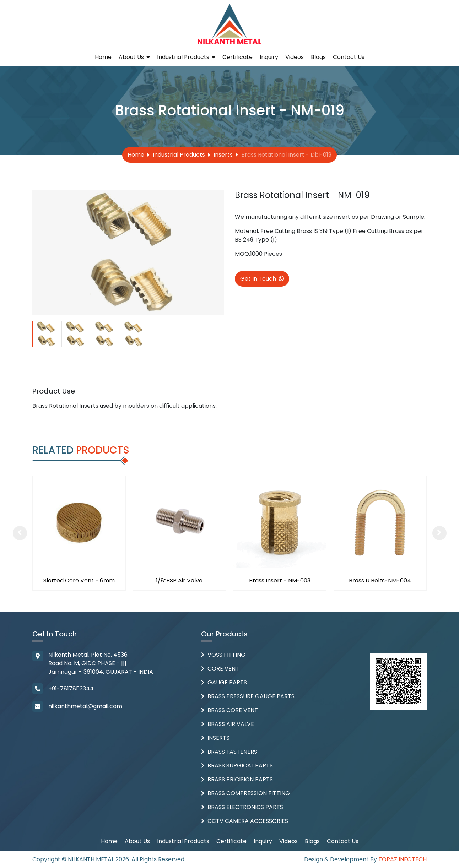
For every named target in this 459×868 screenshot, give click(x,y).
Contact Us (349, 57)
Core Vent (223, 669)
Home (103, 57)
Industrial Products (186, 57)
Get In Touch (262, 279)
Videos (295, 57)
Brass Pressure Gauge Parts (251, 696)
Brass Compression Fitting (249, 793)
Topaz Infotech (403, 859)
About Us (134, 57)
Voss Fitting (226, 655)
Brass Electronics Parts (245, 807)
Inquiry (269, 57)
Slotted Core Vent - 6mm (79, 581)
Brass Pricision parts (240, 779)
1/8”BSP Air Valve (179, 581)
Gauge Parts (227, 682)
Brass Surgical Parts (240, 766)
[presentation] (20, 533)
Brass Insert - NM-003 (280, 581)
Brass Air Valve (231, 724)
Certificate (237, 57)
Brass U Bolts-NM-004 (380, 581)
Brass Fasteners (232, 752)
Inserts (223, 155)
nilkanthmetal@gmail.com (85, 706)
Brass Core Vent (233, 710)
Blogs (318, 57)
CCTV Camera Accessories (248, 821)
